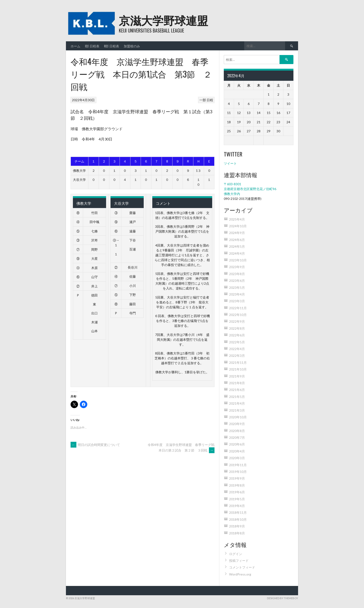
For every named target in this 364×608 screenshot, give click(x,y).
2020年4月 (237, 451)
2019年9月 (237, 478)
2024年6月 (237, 240)
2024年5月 (237, 246)
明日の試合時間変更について (95, 445)
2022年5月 (237, 342)
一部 (203, 100)
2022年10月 (238, 315)
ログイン (236, 554)
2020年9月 (237, 424)
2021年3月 (237, 410)
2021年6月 (237, 390)
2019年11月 (238, 465)
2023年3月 (237, 301)
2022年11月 (238, 308)
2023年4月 (237, 294)
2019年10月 (238, 472)
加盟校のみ (132, 46)
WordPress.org (240, 574)
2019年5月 (237, 499)
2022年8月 (237, 328)
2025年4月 (237, 219)
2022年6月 (237, 335)
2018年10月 (238, 519)
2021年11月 (238, 363)
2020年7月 (237, 437)
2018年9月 (237, 526)
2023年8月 (237, 274)
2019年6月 (237, 492)
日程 (210, 100)
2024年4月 (237, 253)
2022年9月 (237, 321)
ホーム (75, 46)
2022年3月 (237, 356)
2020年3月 (237, 458)
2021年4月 (237, 403)
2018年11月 (238, 512)
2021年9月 (237, 376)
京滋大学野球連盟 (163, 20)
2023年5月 (237, 288)
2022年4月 (237, 349)
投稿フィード (239, 561)
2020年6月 (237, 444)
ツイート (230, 163)
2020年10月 (238, 417)
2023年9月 (237, 267)
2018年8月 (237, 533)
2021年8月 (237, 383)
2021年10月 (238, 369)
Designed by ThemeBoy (283, 598)
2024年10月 (238, 226)
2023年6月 (237, 281)
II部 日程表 (112, 46)
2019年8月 (237, 485)
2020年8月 (237, 431)
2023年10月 (238, 260)
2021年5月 (237, 397)
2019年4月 (237, 506)
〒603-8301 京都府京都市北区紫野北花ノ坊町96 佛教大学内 (250, 189)
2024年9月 (237, 233)
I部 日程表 (92, 46)
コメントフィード (242, 567)
